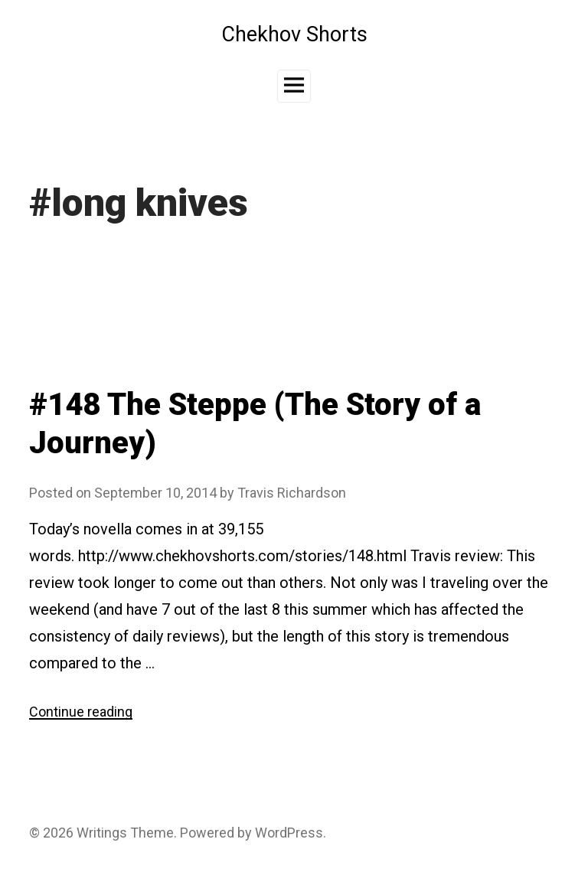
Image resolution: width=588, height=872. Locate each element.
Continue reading (81, 712)
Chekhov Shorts (294, 34)
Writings (102, 833)
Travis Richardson (292, 493)
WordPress (289, 833)
